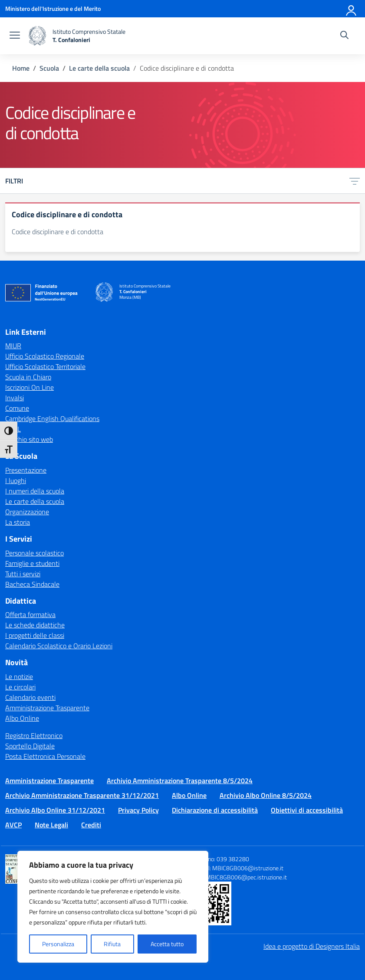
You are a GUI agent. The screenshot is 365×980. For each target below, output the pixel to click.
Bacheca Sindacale (32, 584)
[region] (113, 907)
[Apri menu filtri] (355, 181)
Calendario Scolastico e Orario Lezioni (59, 646)
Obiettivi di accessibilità (307, 810)
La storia (18, 522)
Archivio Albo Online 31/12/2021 (55, 810)
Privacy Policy (138, 810)
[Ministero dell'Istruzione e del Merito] (53, 8)
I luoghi (16, 480)
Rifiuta (112, 944)
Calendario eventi (30, 697)
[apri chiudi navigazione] (15, 36)
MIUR (13, 346)
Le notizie (19, 676)
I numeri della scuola (35, 491)
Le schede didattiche (35, 625)
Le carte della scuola (35, 501)
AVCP (13, 825)
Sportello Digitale (30, 746)
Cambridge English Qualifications (52, 418)
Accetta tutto (167, 944)
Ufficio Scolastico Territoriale (45, 366)
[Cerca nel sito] (344, 36)
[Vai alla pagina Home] (21, 68)
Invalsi (15, 398)
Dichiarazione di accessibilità (215, 810)
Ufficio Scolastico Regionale (45, 356)
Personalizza (58, 944)
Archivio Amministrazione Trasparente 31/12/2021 (82, 795)
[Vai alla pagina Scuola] (49, 68)
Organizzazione (27, 512)
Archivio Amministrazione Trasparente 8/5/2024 (180, 781)
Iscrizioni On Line (30, 387)
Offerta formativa (30, 614)
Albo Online (22, 718)
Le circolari (20, 687)
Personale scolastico (35, 553)
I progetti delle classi (35, 635)
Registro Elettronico (34, 735)
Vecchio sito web (29, 439)
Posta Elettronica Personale (45, 756)
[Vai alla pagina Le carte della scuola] (99, 68)
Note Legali (51, 825)
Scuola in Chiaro (28, 377)
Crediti (91, 825)
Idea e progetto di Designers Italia (312, 946)
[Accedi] (352, 9)
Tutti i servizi (23, 574)
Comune (17, 408)
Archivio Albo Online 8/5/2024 (266, 795)
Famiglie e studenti (32, 563)
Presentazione (26, 470)
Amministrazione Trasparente (47, 708)
